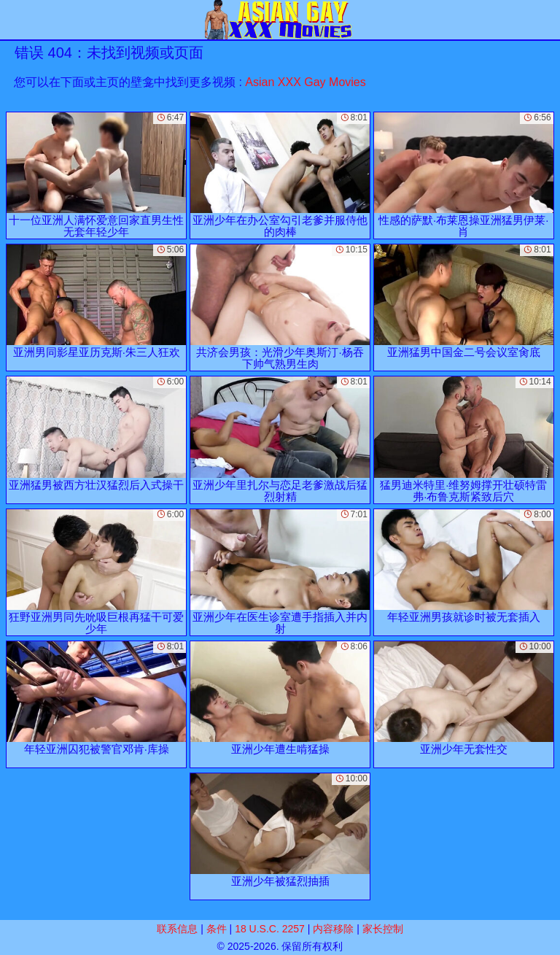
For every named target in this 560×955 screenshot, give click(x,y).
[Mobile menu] (13, 20)
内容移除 (333, 929)
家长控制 (383, 929)
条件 (217, 929)
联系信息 (177, 929)
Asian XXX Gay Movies (305, 82)
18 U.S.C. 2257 (270, 929)
